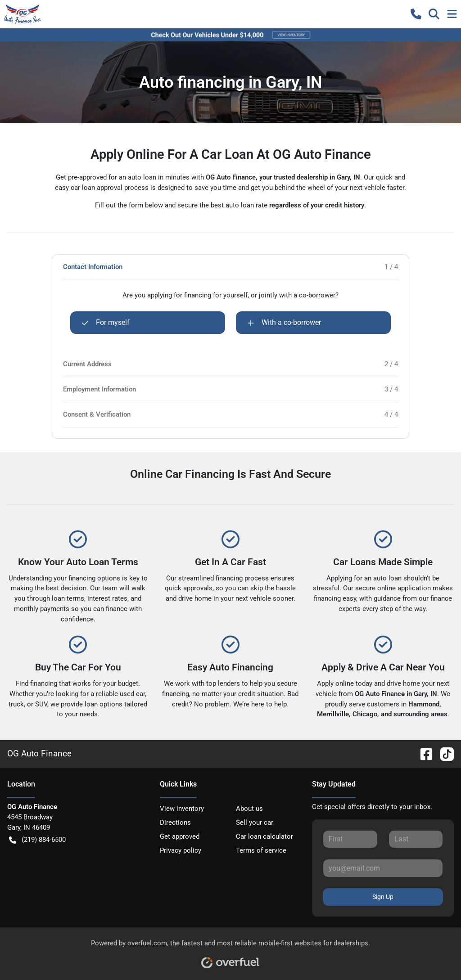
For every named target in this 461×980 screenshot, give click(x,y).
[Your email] (383, 868)
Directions (175, 823)
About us (249, 809)
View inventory (182, 809)
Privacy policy (181, 850)
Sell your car (255, 823)
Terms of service (261, 850)
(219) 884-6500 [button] (37, 840)
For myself (106, 323)
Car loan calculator (264, 836)
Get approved (180, 836)
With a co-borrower (284, 323)
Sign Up (383, 897)
